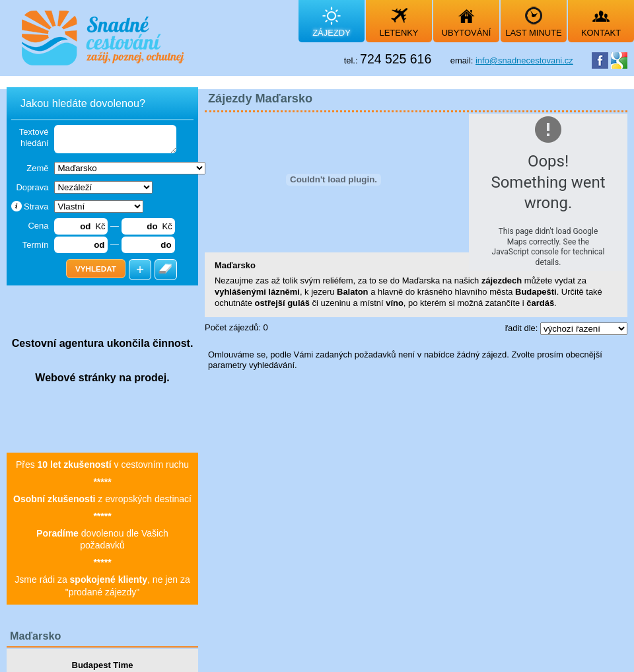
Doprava (32, 187)
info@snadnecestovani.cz (524, 60)
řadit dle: (523, 328)
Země (37, 168)
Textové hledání (34, 137)
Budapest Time (103, 665)
